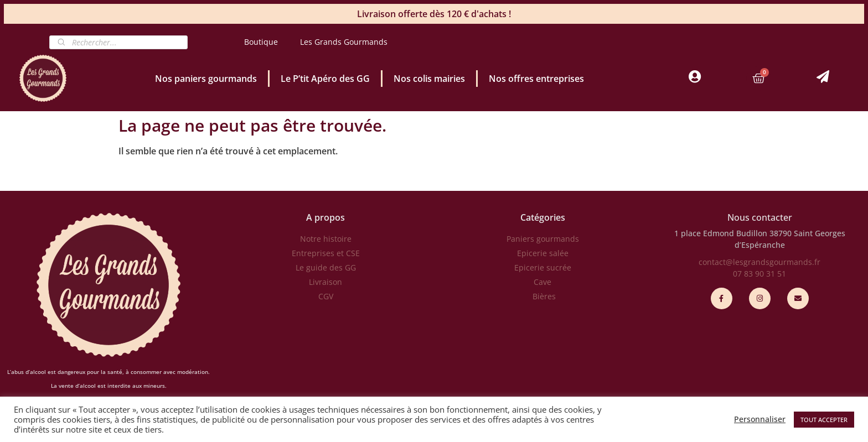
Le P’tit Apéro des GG (325, 79)
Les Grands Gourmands (344, 42)
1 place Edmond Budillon (721, 233)
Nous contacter (760, 217)
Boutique (261, 42)
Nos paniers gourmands (206, 79)
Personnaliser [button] (760, 419)
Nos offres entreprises (536, 79)
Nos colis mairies (429, 79)
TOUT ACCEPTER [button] (824, 420)
